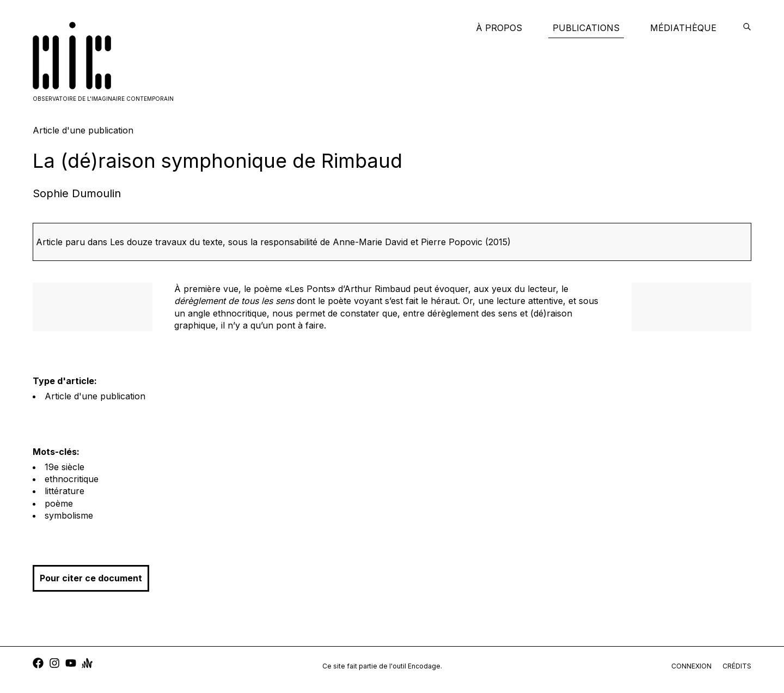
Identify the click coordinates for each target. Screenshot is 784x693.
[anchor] (87, 664)
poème (59, 503)
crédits (737, 666)
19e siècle (65, 467)
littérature (65, 491)
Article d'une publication (95, 396)
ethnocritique (72, 479)
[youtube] (71, 664)
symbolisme (69, 515)
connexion (691, 666)
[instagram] (54, 664)
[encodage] (747, 28)
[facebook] (38, 664)
